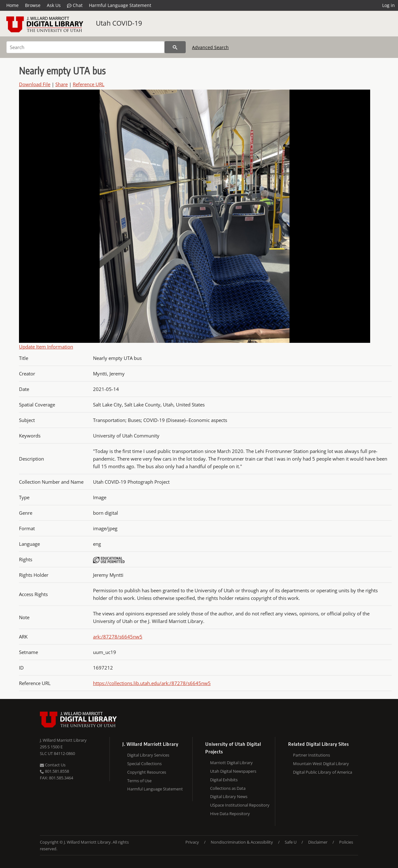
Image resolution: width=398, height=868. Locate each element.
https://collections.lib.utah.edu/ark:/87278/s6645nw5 (152, 683)
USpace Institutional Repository (240, 805)
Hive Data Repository (230, 814)
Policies (346, 842)
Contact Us (53, 765)
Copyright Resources (147, 772)
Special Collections (144, 764)
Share (62, 84)
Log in (389, 5)
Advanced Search (210, 47)
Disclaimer (318, 842)
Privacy (192, 842)
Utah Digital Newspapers (233, 771)
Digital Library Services (148, 755)
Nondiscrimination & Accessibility (242, 842)
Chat (75, 5)
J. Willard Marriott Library (63, 740)
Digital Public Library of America (323, 772)
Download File (35, 84)
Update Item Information (46, 347)
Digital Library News (229, 796)
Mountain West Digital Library (321, 764)
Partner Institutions (311, 755)
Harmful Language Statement (120, 5)
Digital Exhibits (224, 780)
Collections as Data (228, 788)
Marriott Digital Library (231, 763)
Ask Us (54, 5)
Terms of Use (139, 781)
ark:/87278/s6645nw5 (118, 637)
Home (12, 5)
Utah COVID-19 (119, 23)
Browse (33, 5)
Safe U (291, 842)
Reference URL (89, 84)
